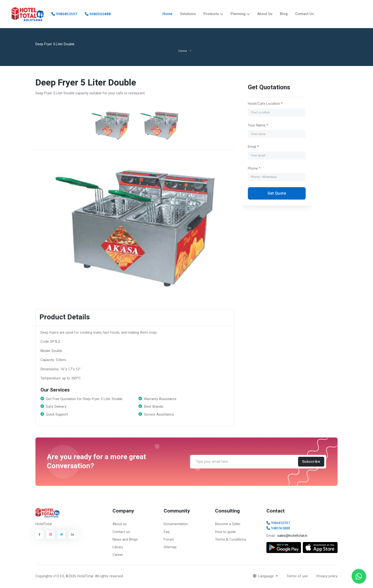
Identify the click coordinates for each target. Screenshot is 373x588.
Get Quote (277, 194)
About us (120, 524)
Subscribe (311, 462)
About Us (265, 14)
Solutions (188, 14)
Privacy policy (327, 577)
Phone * (254, 169)
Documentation (176, 524)
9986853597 (64, 14)
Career (118, 555)
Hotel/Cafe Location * (265, 104)
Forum (169, 540)
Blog (284, 14)
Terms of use (297, 577)
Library (118, 548)
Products (211, 14)
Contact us (121, 532)
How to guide (225, 532)
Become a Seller (228, 524)
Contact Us (304, 14)
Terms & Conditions (231, 540)
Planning (238, 14)
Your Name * (258, 126)
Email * (253, 147)
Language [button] (264, 577)
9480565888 (98, 14)
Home (167, 14)
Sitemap (170, 548)
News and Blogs (125, 540)
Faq (167, 532)
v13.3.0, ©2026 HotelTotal (73, 577)
